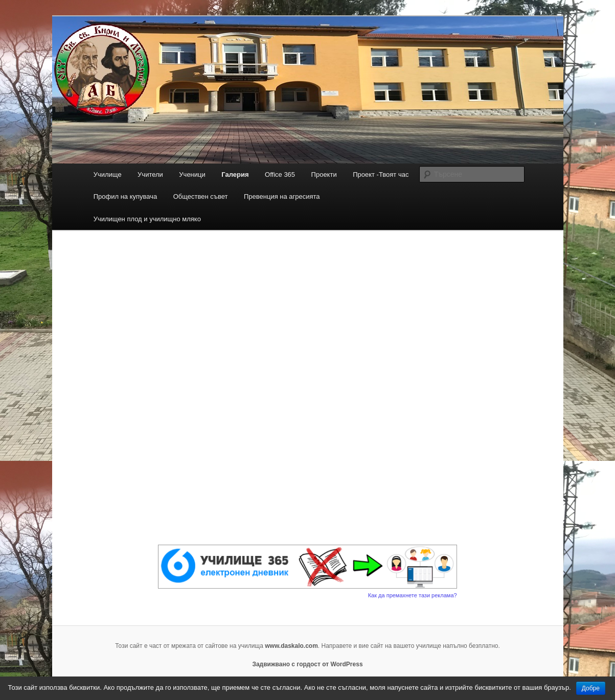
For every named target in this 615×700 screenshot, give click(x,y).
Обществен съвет (201, 196)
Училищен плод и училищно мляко (147, 219)
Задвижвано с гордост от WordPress (307, 664)
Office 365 (280, 174)
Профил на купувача (126, 196)
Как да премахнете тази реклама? (413, 595)
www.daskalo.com (291, 646)
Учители (150, 174)
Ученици (192, 174)
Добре (591, 688)
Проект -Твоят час (381, 174)
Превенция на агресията (282, 196)
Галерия (235, 174)
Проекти (324, 174)
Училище (108, 174)
